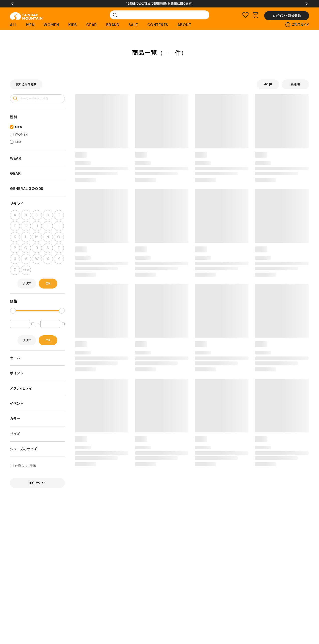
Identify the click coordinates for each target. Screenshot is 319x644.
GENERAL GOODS (27, 188)
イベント (17, 403)
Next (307, 4)
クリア (27, 283)
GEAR (92, 25)
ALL (13, 25)
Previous (12, 4)
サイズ (15, 434)
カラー (15, 418)
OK (48, 283)
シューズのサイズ (23, 449)
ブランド (17, 204)
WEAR (16, 158)
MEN (30, 25)
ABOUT (184, 25)
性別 (14, 117)
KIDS (73, 25)
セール (15, 358)
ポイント (17, 373)
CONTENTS (158, 25)
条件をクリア (38, 483)
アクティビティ (21, 388)
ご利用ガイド (297, 25)
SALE (133, 25)
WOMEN (51, 25)
